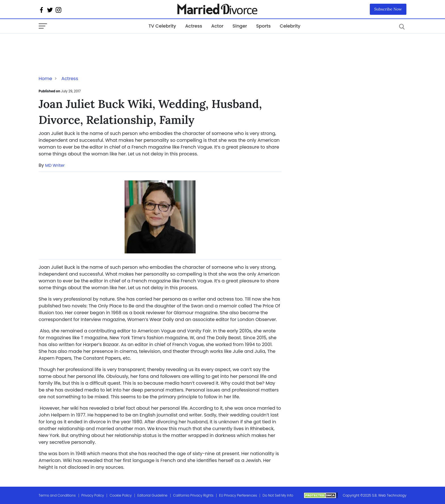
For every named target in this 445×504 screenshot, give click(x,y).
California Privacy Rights (193, 495)
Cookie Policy (121, 495)
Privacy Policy (93, 495)
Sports (263, 26)
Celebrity (290, 26)
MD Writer (55, 165)
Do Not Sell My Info (278, 495)
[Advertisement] (84, 45)
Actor (217, 26)
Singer (240, 26)
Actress (194, 26)
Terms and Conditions (57, 495)
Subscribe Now (388, 9)
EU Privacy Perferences (238, 495)
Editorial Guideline (152, 495)
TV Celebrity (162, 26)
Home (45, 79)
